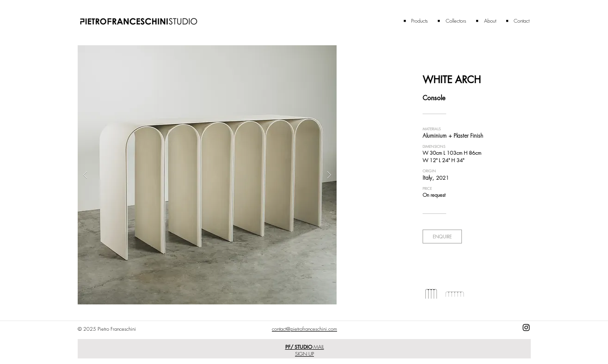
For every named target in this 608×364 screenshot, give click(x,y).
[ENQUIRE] (442, 237)
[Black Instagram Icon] (526, 328)
